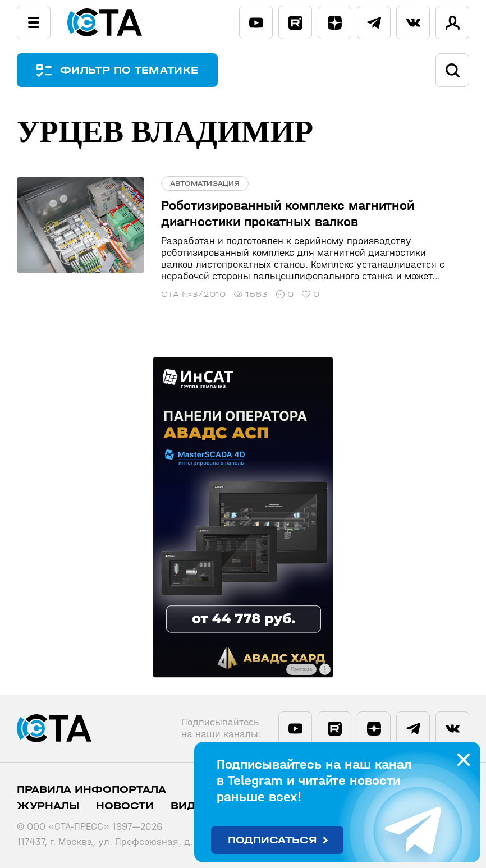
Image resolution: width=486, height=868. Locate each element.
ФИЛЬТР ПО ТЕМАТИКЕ (129, 70)
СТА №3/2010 (193, 294)
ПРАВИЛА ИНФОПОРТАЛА (91, 790)
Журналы (48, 806)
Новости (125, 806)
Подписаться (272, 840)
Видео (191, 806)
